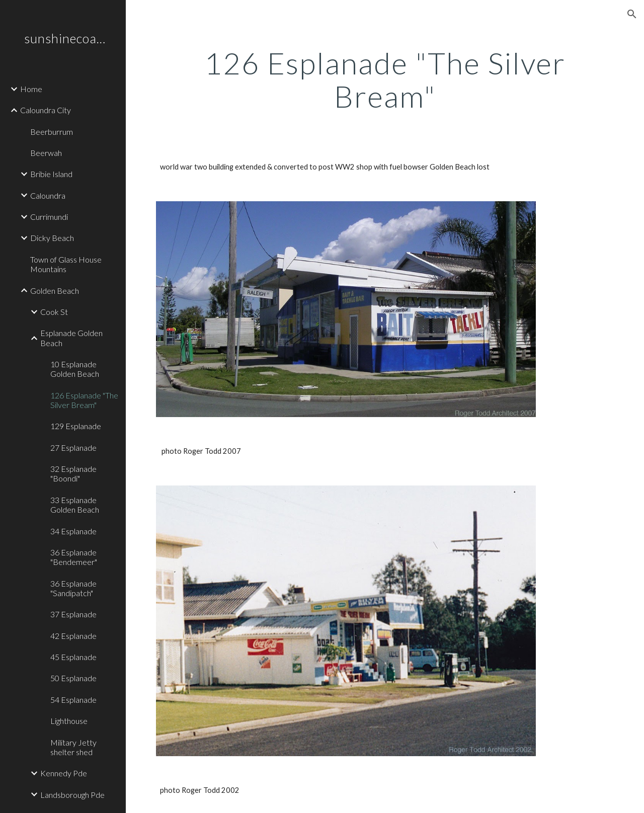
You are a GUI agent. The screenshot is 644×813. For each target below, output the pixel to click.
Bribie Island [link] (51, 174)
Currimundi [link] (49, 217)
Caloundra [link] (48, 195)
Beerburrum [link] (52, 132)
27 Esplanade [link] (73, 448)
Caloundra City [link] (46, 110)
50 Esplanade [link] (73, 678)
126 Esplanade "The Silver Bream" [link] (84, 400)
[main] (385, 79)
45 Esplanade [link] (73, 657)
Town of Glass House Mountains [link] (66, 264)
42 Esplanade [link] (73, 636)
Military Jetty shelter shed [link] (73, 747)
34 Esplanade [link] (73, 531)
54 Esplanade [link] (73, 700)
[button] (632, 14)
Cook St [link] (54, 312)
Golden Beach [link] (55, 291)
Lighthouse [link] (69, 721)
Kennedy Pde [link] (64, 773)
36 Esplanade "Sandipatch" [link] (73, 588)
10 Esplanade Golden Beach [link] (75, 369)
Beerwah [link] (46, 153)
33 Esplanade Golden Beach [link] (75, 505)
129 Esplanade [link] (76, 426)
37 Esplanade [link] (73, 614)
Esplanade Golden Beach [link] (71, 338)
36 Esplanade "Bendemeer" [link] (74, 557)
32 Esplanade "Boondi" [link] (73, 473)
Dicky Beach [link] (52, 238)
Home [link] (31, 89)
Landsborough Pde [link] (72, 795)
